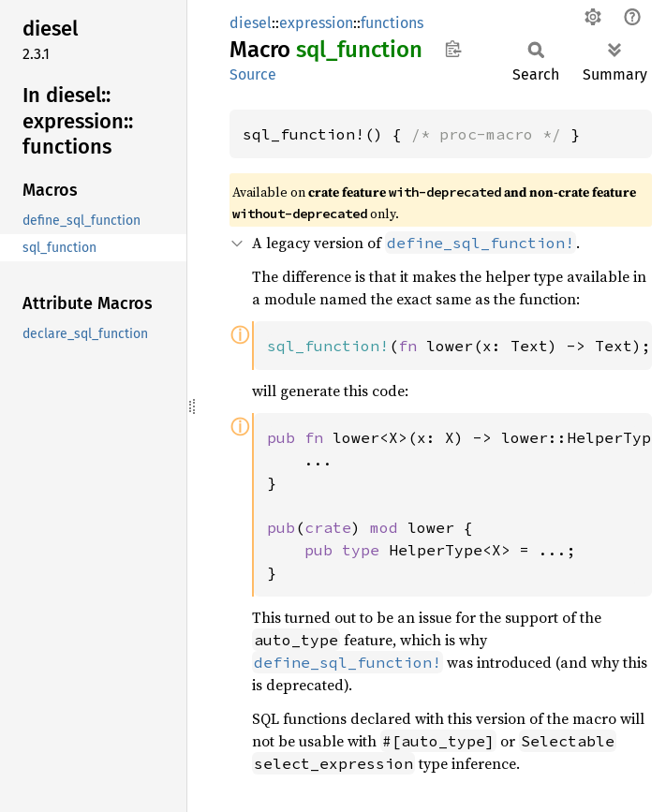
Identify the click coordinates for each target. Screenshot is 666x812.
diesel (251, 23)
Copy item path (453, 49)
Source (253, 74)
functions (392, 23)
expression (316, 23)
